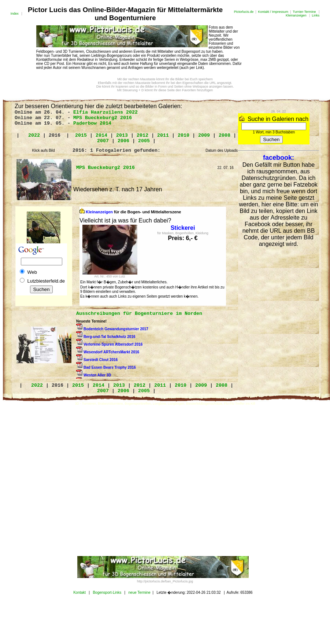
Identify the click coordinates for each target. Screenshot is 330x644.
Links (316, 15)
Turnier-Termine (304, 12)
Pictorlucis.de (244, 12)
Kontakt (79, 593)
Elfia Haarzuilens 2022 (105, 112)
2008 (225, 135)
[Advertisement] (69, 481)
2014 (101, 135)
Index (15, 14)
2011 (163, 135)
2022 (34, 135)
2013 (122, 135)
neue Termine (140, 593)
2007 (103, 141)
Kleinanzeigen (296, 15)
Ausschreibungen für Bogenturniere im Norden (139, 314)
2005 (144, 141)
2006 (123, 141)
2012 (142, 135)
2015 (81, 135)
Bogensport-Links (107, 593)
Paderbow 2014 (92, 123)
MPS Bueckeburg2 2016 (103, 118)
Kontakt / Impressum (273, 12)
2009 (204, 135)
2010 (183, 135)
